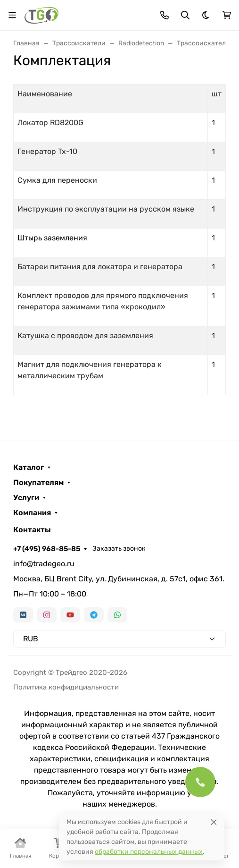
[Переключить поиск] (185, 15)
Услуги (26, 498)
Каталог (29, 468)
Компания (32, 513)
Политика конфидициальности (66, 687)
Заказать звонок (119, 549)
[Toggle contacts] (165, 15)
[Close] (214, 822)
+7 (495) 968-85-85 (47, 549)
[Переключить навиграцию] (12, 15)
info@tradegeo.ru (44, 564)
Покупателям (38, 483)
